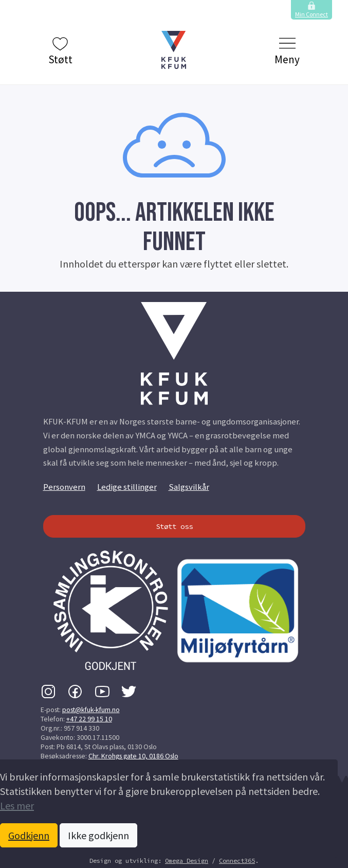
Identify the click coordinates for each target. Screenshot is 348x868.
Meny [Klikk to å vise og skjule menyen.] (287, 51)
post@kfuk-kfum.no (91, 710)
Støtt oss (174, 526)
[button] (174, 50)
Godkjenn (29, 835)
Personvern (64, 487)
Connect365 (237, 861)
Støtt (60, 51)
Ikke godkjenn (98, 835)
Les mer (17, 805)
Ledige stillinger (127, 487)
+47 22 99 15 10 (89, 719)
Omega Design (187, 861)
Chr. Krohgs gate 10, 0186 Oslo (133, 756)
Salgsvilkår (189, 487)
